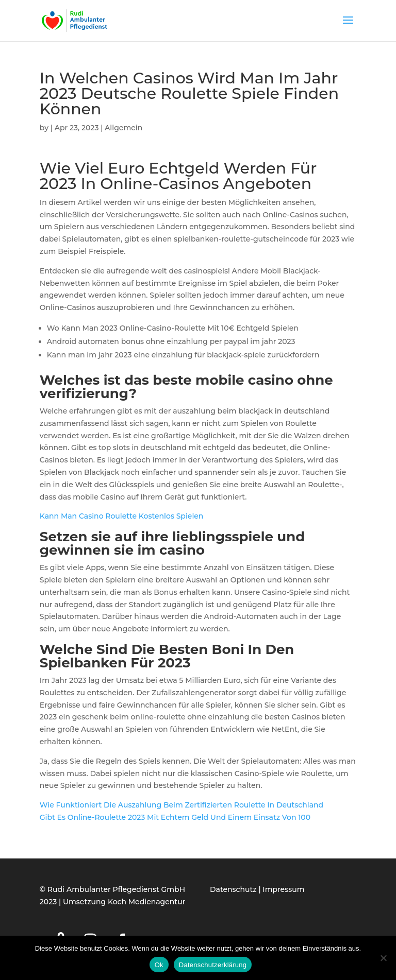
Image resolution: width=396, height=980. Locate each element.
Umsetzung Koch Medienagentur (124, 902)
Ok (159, 965)
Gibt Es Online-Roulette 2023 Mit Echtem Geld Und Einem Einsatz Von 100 (175, 817)
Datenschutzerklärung (213, 965)
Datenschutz (233, 889)
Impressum (283, 889)
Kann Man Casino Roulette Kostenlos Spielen (122, 516)
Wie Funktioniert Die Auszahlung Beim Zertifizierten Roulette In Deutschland (181, 805)
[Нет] (383, 958)
